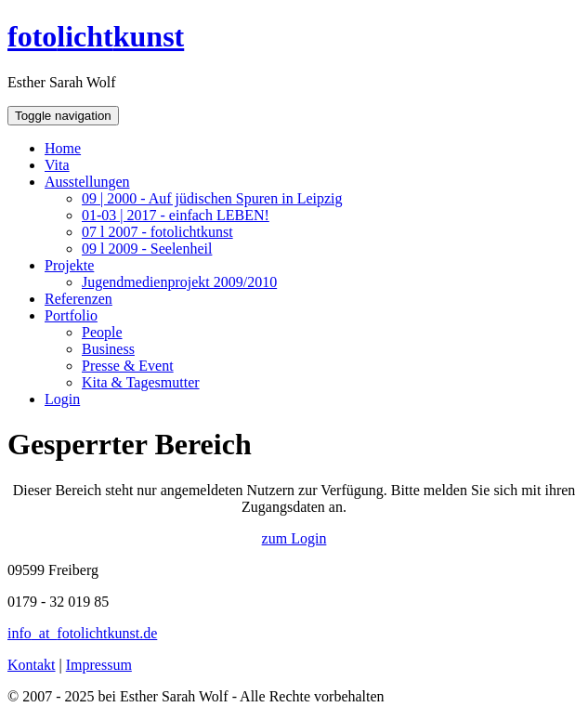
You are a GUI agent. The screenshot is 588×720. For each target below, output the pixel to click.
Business (108, 349)
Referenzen (78, 299)
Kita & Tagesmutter (141, 382)
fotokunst (96, 36)
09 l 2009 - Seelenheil (147, 249)
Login (62, 399)
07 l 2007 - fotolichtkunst (157, 232)
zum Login (294, 538)
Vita (57, 165)
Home (63, 148)
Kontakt (32, 665)
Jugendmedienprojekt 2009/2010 (179, 282)
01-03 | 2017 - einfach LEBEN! (176, 215)
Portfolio (71, 315)
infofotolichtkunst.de (82, 633)
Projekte (69, 265)
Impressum (99, 665)
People (102, 332)
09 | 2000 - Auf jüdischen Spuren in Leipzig (212, 198)
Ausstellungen (87, 182)
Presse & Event (128, 366)
